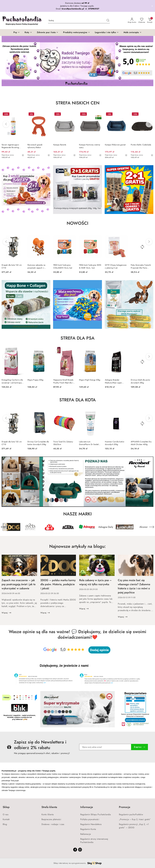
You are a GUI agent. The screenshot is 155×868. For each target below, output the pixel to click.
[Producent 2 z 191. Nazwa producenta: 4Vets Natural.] (30, 527)
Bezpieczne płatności (51, 819)
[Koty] (28, 33)
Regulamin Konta (88, 829)
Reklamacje (86, 834)
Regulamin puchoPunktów (131, 815)
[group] (77, 61)
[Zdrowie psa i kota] (48, 33)
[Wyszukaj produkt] (79, 20)
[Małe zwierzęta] (132, 33)
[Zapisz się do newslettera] (105, 747)
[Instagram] (80, 850)
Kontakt (6, 819)
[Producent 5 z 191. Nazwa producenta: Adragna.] (87, 527)
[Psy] (17, 33)
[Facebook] (75, 850)
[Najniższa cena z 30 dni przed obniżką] (23, 155)
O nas (6, 815)
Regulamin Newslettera (91, 824)
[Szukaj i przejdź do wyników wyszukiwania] (108, 21)
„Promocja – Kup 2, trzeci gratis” (135, 819)
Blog (5, 824)
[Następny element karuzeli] (152, 527)
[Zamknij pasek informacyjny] (152, 6)
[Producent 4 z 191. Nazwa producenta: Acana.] (68, 527)
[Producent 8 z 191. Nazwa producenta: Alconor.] (144, 527)
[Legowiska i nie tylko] (107, 33)
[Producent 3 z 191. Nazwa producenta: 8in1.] (49, 527)
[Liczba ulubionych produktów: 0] (142, 21)
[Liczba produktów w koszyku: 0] (150, 21)
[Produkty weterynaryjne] (77, 33)
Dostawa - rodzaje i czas (53, 824)
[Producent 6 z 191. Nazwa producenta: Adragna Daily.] (106, 527)
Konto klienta (48, 815)
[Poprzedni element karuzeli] (3, 527)
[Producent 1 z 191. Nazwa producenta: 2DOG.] (11, 527)
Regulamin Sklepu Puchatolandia (96, 815)
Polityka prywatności (90, 819)
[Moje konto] (132, 21)
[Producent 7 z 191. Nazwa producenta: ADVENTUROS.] (125, 527)
